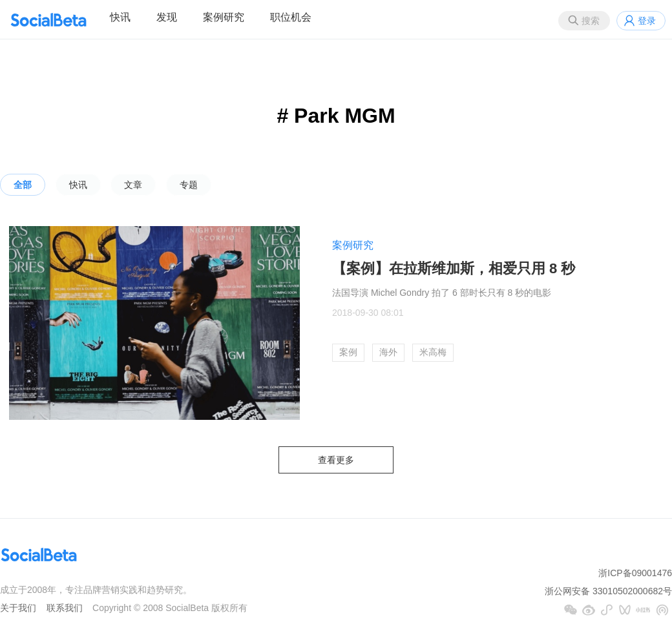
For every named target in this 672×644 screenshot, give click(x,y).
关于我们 (18, 608)
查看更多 (336, 460)
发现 (167, 17)
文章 (133, 185)
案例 (348, 352)
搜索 (591, 21)
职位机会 (291, 17)
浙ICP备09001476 (635, 573)
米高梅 (433, 352)
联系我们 (65, 608)
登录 (647, 21)
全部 (23, 185)
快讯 (120, 17)
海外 (388, 352)
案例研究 (224, 17)
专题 (189, 185)
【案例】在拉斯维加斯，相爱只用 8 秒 (454, 268)
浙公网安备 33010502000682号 (608, 591)
